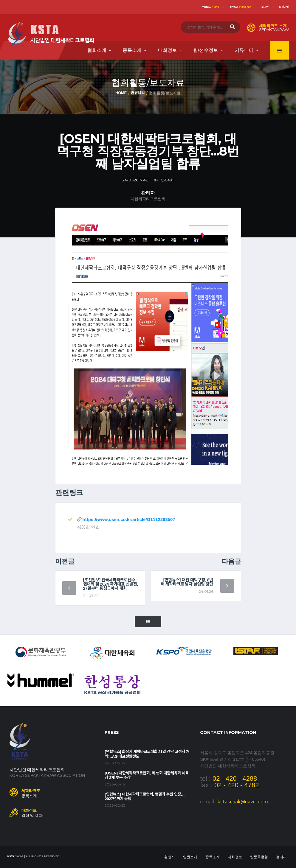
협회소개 (97, 50)
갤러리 (281, 857)
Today (211, 7)
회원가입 (284, 7)
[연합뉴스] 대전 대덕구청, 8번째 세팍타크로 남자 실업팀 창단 (187, 582)
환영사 (170, 857)
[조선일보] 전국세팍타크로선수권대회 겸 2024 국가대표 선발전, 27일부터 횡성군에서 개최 (111, 584)
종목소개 (132, 50)
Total (241, 7)
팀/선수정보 (206, 50)
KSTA (11, 856)
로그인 (265, 7)
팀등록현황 (259, 857)
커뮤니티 (244, 50)
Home (121, 93)
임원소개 (190, 857)
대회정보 (168, 50)
